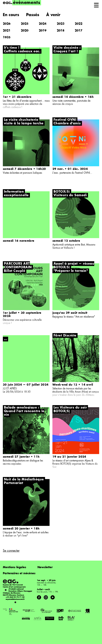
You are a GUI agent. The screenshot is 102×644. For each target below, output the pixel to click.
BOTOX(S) (62, 411)
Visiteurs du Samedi (70, 195)
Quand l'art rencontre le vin (24, 413)
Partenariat (14, 483)
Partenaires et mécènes (19, 573)
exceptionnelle (16, 195)
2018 (61, 31)
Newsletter (45, 567)
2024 (43, 24)
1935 (7, 38)
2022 (79, 24)
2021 (7, 31)
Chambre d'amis (67, 124)
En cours (11, 15)
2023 (61, 24)
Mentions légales (14, 567)
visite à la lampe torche (24, 124)
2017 (79, 31)
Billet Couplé (15, 271)
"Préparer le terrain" (71, 271)
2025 (25, 24)
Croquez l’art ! (66, 52)
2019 (43, 31)
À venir (53, 15)
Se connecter (11, 551)
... (5, 339)
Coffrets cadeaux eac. (22, 52)
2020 (25, 31)
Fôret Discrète (65, 336)
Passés (33, 15)
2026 (7, 24)
